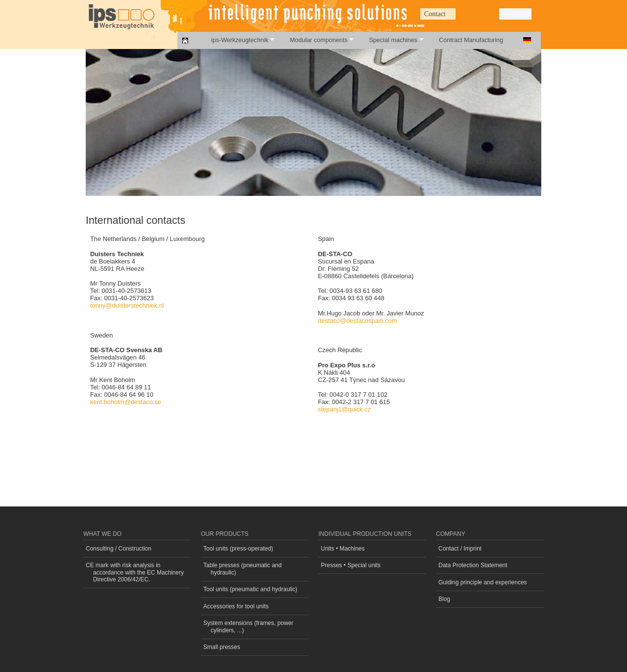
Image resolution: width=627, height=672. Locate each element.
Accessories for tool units (236, 606)
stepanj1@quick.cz (344, 409)
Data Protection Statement (473, 565)
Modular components (316, 40)
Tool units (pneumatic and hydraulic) (250, 589)
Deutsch (527, 40)
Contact (435, 14)
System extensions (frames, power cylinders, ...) (248, 626)
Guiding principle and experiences (483, 582)
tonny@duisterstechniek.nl (127, 305)
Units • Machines (343, 549)
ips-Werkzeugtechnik (237, 40)
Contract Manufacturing (471, 40)
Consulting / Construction (119, 549)
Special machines (391, 40)
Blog (444, 599)
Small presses (222, 647)
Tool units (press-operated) (238, 549)
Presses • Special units (351, 565)
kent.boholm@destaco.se (126, 402)
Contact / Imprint (460, 549)
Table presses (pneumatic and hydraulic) (242, 569)
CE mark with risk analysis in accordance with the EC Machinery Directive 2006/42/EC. (135, 572)
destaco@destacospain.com (357, 321)
